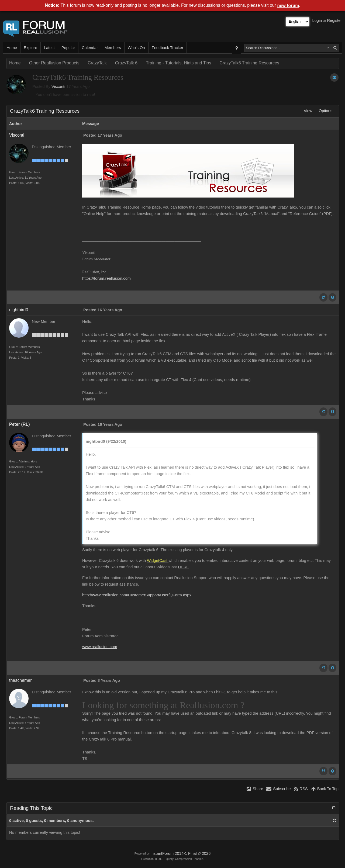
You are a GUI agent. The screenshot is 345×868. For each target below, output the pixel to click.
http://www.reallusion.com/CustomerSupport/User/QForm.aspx (137, 595)
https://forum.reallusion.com (106, 278)
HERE (183, 567)
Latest (49, 48)
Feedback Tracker (168, 48)
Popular (68, 48)
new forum (288, 6)
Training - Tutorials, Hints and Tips (178, 63)
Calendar (90, 48)
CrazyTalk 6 (126, 63)
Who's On (136, 48)
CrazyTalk (97, 63)
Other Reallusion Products (54, 63)
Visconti (58, 87)
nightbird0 (19, 310)
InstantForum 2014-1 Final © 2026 (180, 853)
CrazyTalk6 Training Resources (249, 63)
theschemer (20, 680)
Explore (30, 48)
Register (334, 20)
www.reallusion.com (100, 647)
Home (12, 48)
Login (317, 20)
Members (113, 48)
